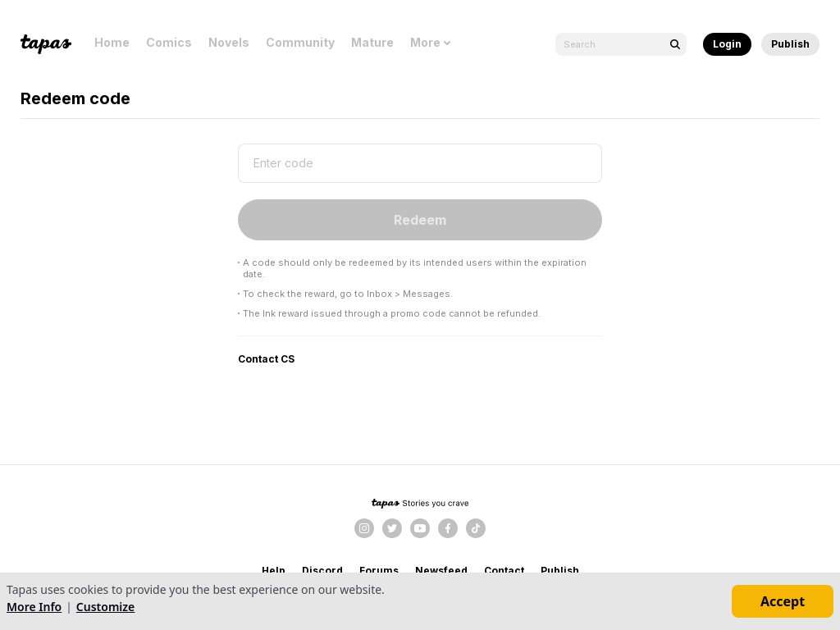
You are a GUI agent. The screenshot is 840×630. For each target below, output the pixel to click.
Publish (790, 44)
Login (727, 44)
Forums (379, 571)
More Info (34, 607)
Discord (322, 571)
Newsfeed (441, 571)
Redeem (420, 220)
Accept (783, 601)
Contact (504, 571)
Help (274, 571)
